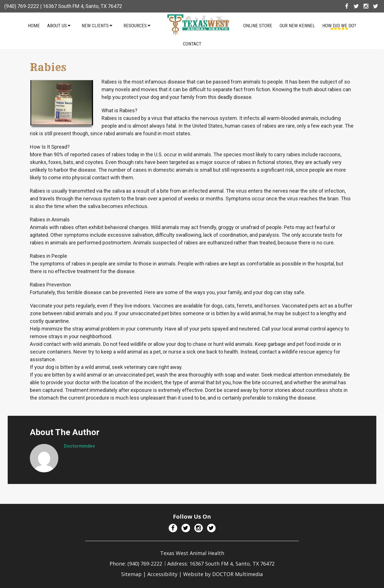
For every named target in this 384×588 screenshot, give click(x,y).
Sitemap (131, 574)
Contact (192, 44)
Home (34, 26)
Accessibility (162, 574)
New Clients (95, 26)
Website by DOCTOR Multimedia (223, 574)
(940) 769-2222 (22, 6)
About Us (57, 26)
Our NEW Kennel (297, 26)
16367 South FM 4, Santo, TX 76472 (82, 6)
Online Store (258, 26)
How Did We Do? (339, 26)
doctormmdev (80, 446)
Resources (135, 26)
